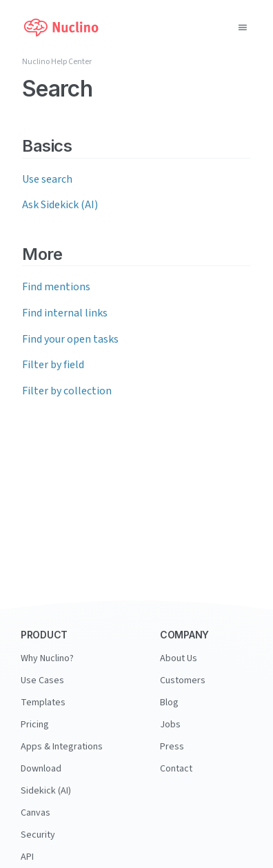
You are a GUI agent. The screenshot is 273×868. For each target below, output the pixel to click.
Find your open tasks (70, 339)
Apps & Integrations (62, 747)
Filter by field (53, 365)
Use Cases (42, 680)
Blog (169, 703)
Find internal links (65, 313)
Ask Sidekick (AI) (60, 205)
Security (38, 835)
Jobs (170, 725)
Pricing (35, 725)
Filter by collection (67, 391)
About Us (179, 658)
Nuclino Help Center (57, 62)
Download (41, 769)
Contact (176, 769)
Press (172, 747)
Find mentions (56, 287)
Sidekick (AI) (46, 791)
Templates (43, 703)
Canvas (36, 813)
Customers (183, 680)
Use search (47, 179)
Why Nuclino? (47, 658)
